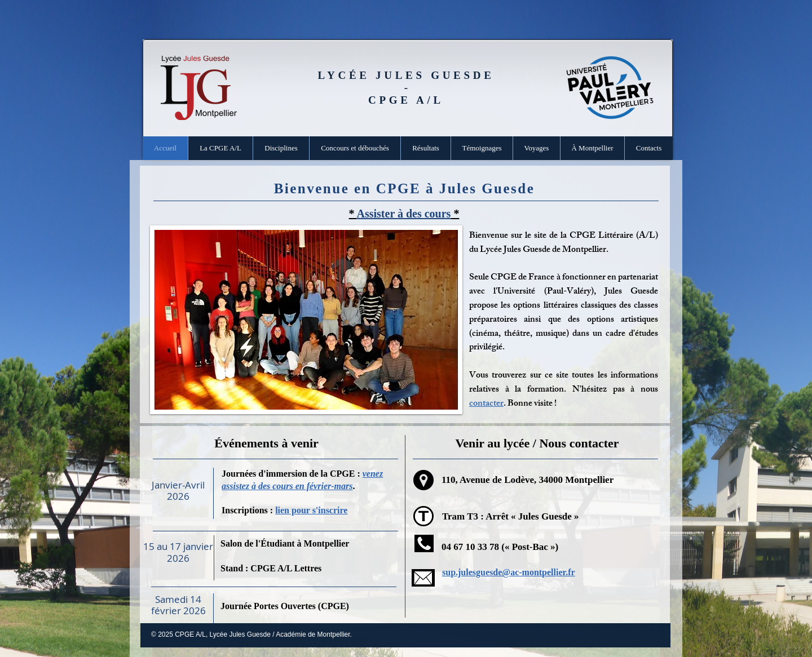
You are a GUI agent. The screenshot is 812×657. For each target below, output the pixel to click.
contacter (486, 404)
